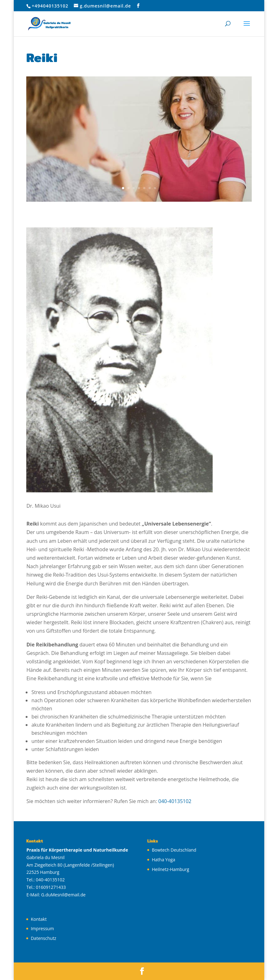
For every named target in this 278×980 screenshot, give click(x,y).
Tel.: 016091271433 (46, 887)
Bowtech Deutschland (174, 850)
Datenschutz (43, 938)
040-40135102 (175, 801)
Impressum (42, 928)
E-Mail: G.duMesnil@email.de (56, 895)
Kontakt (39, 919)
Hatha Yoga (163, 860)
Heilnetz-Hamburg (170, 869)
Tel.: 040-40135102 (45, 880)
